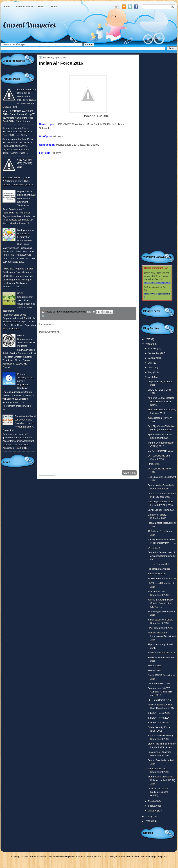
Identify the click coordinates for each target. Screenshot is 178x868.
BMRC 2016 (154, 464)
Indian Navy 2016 (157, 574)
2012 (148, 821)
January (153, 811)
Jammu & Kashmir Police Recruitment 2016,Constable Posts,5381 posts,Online (17, 132)
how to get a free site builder (101, 857)
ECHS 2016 (154, 548)
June (151, 367)
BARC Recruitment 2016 (160, 451)
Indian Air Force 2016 (159, 713)
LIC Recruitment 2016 (159, 564)
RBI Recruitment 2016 (159, 569)
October (153, 348)
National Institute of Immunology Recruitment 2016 (162, 636)
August (152, 358)
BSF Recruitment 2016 (159, 722)
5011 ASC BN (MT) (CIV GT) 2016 (25, 163)
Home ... (42, 7)
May (151, 372)
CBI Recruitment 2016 (159, 683)
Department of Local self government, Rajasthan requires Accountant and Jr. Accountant (19, 423)
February (153, 806)
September (154, 353)
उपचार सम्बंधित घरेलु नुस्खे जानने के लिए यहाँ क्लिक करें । (73, 281)
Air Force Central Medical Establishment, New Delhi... (161, 401)
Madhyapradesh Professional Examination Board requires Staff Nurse (26, 237)
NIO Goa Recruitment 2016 (162, 578)
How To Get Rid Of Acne (127, 857)
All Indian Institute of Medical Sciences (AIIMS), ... (158, 792)
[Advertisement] (88, 438)
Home (7, 7)
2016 (148, 344)
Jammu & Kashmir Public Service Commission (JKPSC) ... (161, 603)
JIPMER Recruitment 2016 (161, 653)
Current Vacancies (24, 7)
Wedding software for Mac (73, 857)
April (151, 377)
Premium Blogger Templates (154, 857)
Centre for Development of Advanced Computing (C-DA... (162, 556)
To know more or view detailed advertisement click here (71, 165)
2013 (148, 816)
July (150, 363)
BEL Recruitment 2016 (159, 700)
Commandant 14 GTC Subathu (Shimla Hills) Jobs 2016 (160, 692)
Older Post (129, 473)
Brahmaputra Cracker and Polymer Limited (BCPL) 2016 (161, 780)
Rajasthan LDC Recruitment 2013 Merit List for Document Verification (26, 198)
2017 (148, 339)
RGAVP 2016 (154, 666)
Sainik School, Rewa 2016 (161, 510)
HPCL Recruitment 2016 (160, 628)
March (152, 801)
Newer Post (47, 473)
